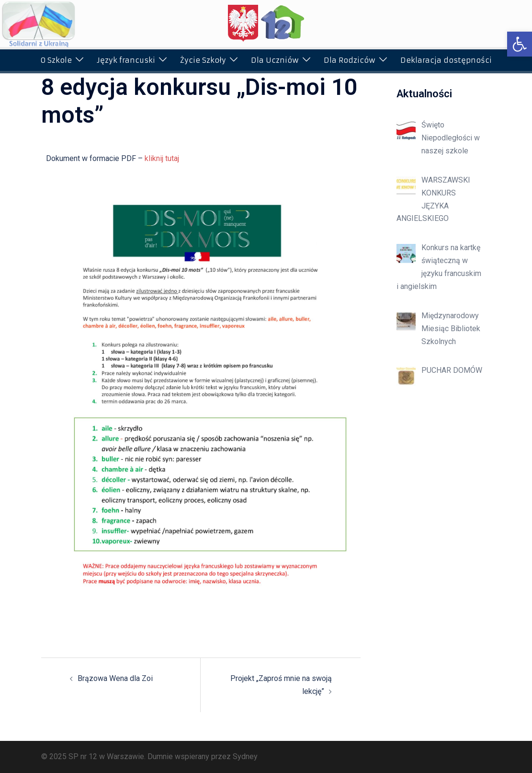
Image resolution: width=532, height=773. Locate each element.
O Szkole (56, 60)
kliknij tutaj (162, 158)
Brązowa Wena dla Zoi (115, 678)
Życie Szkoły (203, 60)
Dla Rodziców (350, 60)
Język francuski (126, 60)
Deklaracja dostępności (446, 60)
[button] (520, 44)
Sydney (245, 756)
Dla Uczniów (275, 60)
